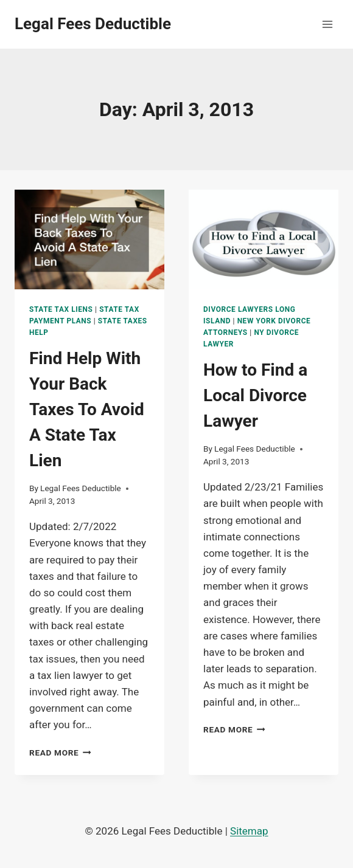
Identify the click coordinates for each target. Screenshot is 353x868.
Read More (60, 753)
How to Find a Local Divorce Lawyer (255, 395)
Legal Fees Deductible (81, 488)
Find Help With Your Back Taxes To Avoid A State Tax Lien (87, 409)
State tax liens (61, 309)
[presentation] (89, 239)
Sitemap (249, 831)
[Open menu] (327, 24)
